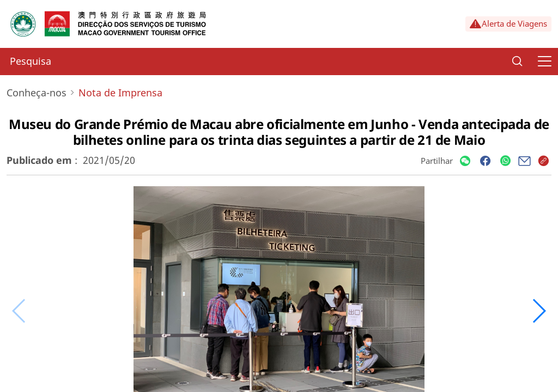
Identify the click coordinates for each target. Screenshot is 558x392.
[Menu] (544, 62)
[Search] (517, 62)
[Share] (465, 161)
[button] (539, 311)
